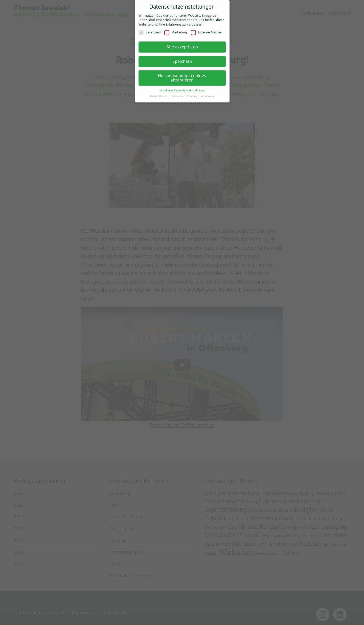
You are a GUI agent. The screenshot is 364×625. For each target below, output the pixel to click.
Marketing (176, 30)
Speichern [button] (182, 58)
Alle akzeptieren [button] (182, 44)
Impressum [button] (207, 93)
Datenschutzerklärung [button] (184, 93)
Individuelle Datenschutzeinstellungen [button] (182, 88)
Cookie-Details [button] (159, 93)
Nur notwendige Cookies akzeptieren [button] (182, 75)
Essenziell (150, 30)
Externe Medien (207, 30)
